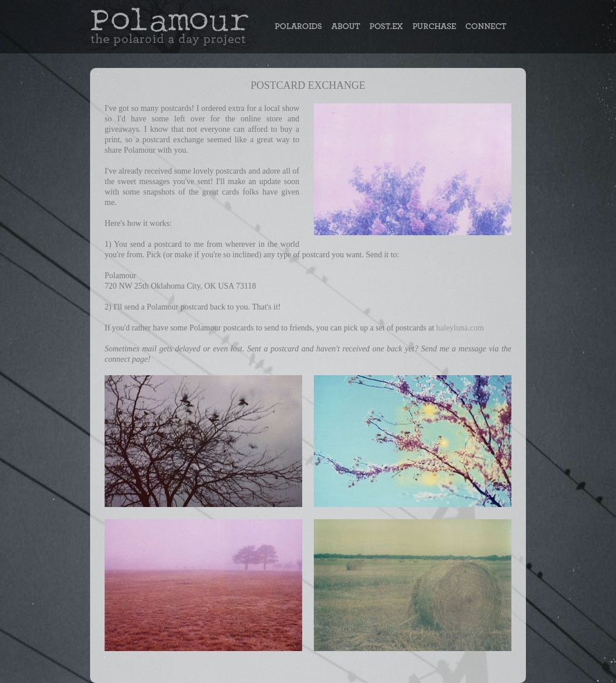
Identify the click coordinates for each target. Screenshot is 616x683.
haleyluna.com (460, 328)
